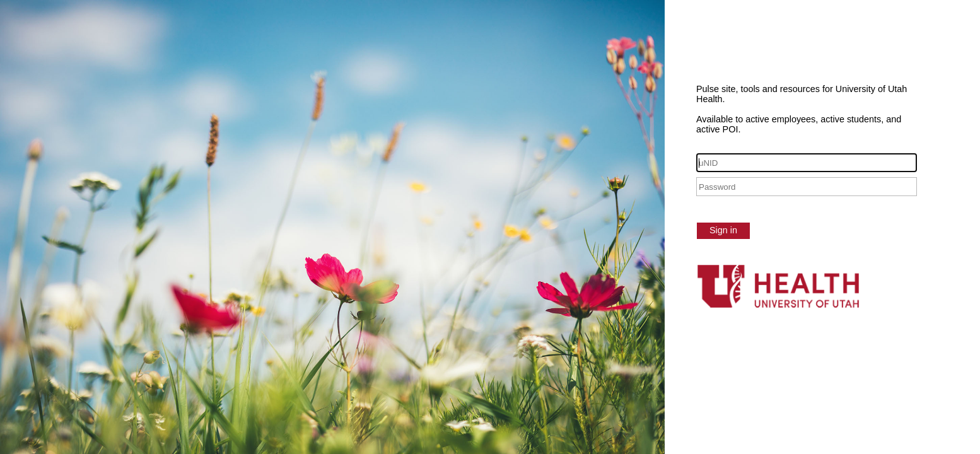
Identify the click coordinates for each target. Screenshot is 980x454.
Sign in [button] (723, 230)
